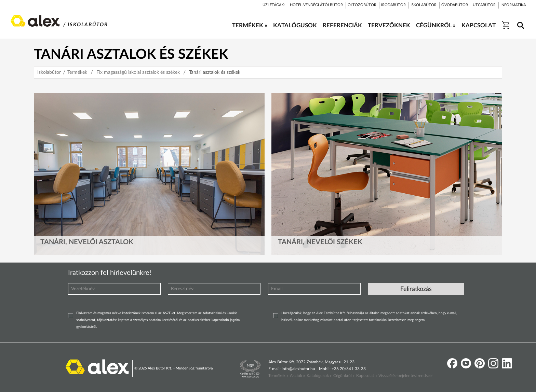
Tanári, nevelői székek (320, 242)
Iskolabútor (49, 72)
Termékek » (278, 376)
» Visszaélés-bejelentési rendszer (404, 376)
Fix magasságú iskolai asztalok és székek (138, 72)
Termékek (77, 72)
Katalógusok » (319, 376)
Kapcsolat (365, 376)
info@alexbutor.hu (298, 369)
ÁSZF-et (169, 313)
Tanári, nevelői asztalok (87, 242)
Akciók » (297, 376)
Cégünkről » (344, 376)
